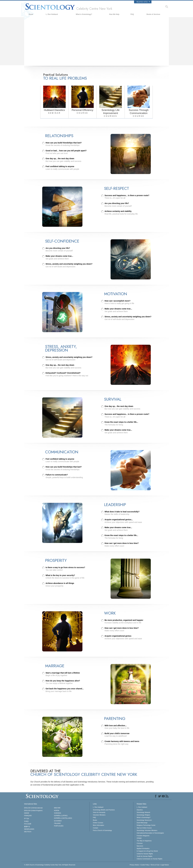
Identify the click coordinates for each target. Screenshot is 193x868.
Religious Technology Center (146, 825)
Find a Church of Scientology (102, 830)
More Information (98, 825)
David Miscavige (142, 823)
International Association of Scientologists (150, 833)
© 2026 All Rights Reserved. (50, 865)
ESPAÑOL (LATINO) (61, 816)
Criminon (140, 843)
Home (31, 14)
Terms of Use (155, 865)
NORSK (57, 810)
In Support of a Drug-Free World (147, 851)
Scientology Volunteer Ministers (147, 830)
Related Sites (143, 2)
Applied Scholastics (143, 848)
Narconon (140, 846)
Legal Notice (165, 865)
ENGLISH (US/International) (33, 808)
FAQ (132, 14)
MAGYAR (57, 808)
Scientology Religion (143, 815)
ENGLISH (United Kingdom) (33, 810)
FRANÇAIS (28, 816)
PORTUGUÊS (59, 826)
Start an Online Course (144, 828)
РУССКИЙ (28, 824)
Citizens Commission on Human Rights (150, 859)
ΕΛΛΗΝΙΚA (58, 821)
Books (95, 820)
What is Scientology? (84, 14)
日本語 (26, 821)
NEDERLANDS (29, 829)
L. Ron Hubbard (52, 14)
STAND (139, 838)
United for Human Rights (145, 854)
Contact (95, 828)
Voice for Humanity (99, 812)
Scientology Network (143, 812)
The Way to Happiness (144, 841)
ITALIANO (57, 823)
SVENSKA (57, 813)
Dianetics (140, 810)
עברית (27, 818)
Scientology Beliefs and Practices (104, 810)
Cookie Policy (145, 865)
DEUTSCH (28, 832)
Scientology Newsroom (144, 820)
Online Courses (98, 823)
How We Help (114, 14)
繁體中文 (27, 827)
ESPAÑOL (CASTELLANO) (63, 818)
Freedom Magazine (143, 836)
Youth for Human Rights (144, 856)
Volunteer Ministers (99, 815)
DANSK (27, 813)
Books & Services (153, 14)
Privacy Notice (134, 865)
